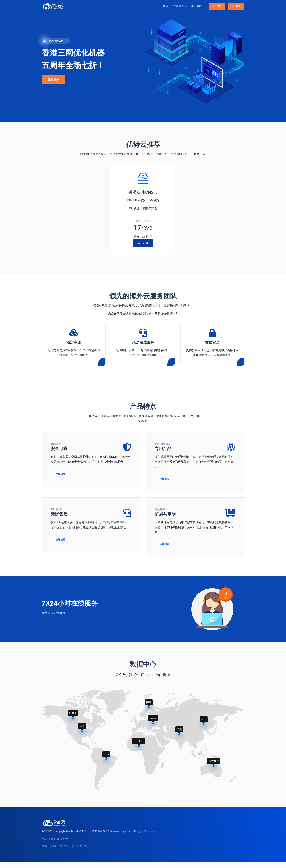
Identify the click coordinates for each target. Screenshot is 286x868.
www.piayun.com (123, 831)
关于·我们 (196, 6)
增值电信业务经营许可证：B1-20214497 (65, 846)
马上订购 (143, 243)
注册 (236, 6)
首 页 (166, 6)
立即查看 (61, 474)
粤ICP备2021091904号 (55, 839)
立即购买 (53, 79)
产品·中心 (178, 6)
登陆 (217, 6)
